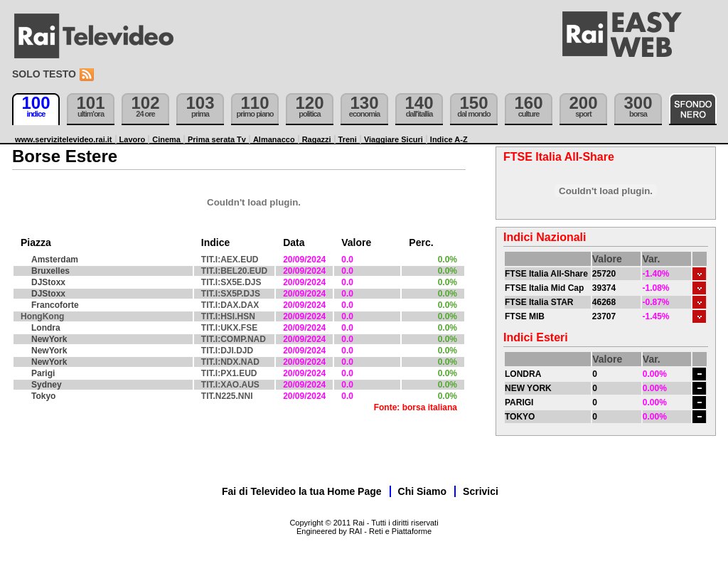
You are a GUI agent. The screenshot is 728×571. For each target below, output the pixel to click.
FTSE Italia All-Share (546, 274)
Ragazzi (317, 139)
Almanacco (274, 139)
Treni (348, 139)
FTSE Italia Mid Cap (544, 288)
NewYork (49, 339)
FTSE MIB (525, 316)
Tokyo (43, 396)
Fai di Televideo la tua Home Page (302, 491)
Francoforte (55, 305)
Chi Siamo (422, 491)
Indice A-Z (449, 139)
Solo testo (44, 74)
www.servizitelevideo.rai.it (64, 139)
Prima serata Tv (217, 139)
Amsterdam (55, 260)
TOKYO (520, 417)
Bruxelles (50, 271)
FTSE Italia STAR (539, 302)
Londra (46, 328)
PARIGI (519, 402)
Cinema (166, 139)
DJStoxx (48, 282)
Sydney (47, 385)
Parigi (43, 373)
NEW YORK (528, 388)
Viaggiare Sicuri (394, 139)
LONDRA (523, 374)
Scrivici (481, 491)
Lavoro (133, 139)
